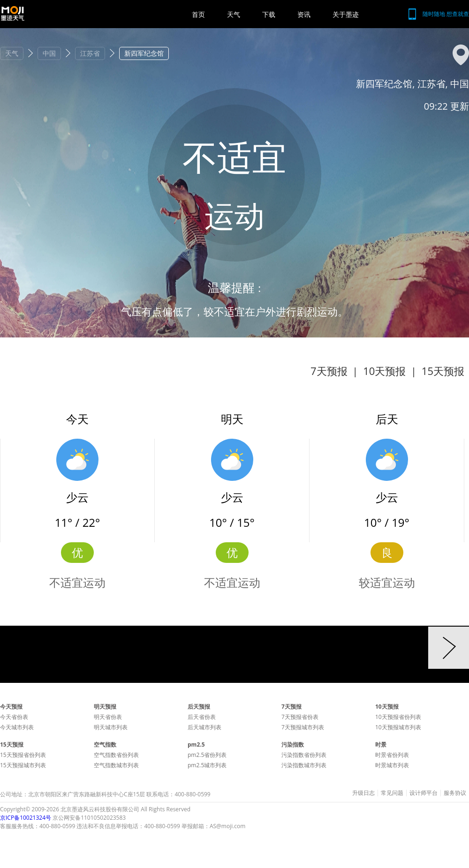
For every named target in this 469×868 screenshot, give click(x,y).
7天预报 (329, 371)
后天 (387, 419)
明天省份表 (108, 717)
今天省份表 (14, 717)
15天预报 (443, 371)
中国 (49, 53)
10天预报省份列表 (398, 717)
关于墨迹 (346, 14)
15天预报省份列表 (23, 755)
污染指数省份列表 (304, 755)
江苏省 (90, 53)
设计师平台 (424, 793)
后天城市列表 (204, 727)
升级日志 (363, 793)
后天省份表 (202, 717)
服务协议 (455, 793)
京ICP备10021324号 (26, 818)
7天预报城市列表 (303, 727)
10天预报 (384, 371)
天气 (234, 14)
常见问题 (392, 793)
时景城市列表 (392, 765)
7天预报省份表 (300, 717)
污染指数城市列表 (304, 765)
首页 (198, 14)
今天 (77, 419)
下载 (269, 14)
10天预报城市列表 (398, 727)
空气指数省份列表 (116, 755)
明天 (232, 419)
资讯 (304, 14)
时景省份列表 (392, 755)
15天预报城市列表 (23, 765)
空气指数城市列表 (116, 765)
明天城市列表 (111, 727)
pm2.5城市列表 (207, 765)
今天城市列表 (17, 727)
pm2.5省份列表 (207, 755)
